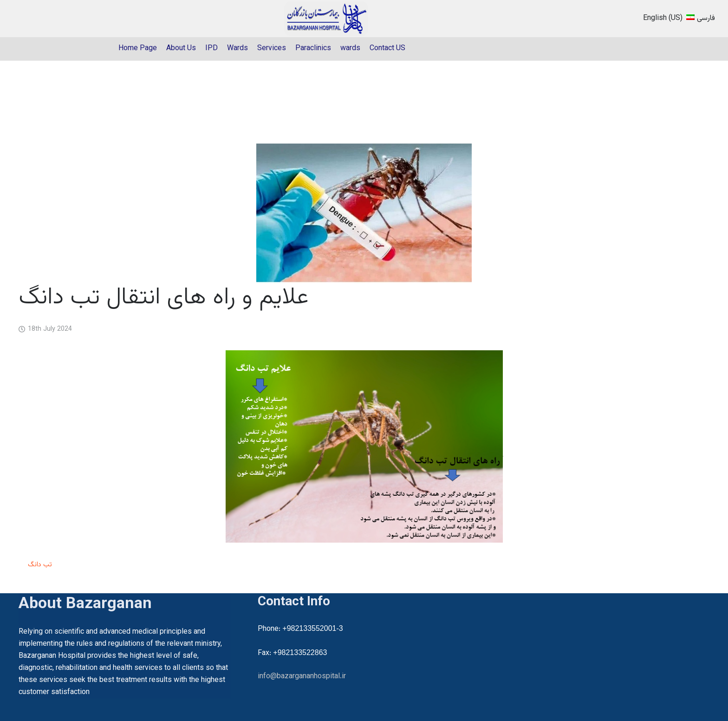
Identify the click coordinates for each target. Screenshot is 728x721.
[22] (326, 19)
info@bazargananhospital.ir (302, 677)
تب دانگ (40, 565)
